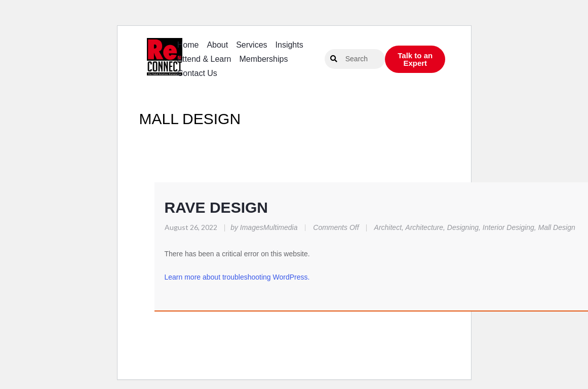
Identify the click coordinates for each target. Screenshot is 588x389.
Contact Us (197, 73)
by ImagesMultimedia (262, 227)
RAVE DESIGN (216, 207)
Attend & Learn (204, 59)
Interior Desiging (508, 227)
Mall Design (557, 227)
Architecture (424, 227)
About (217, 45)
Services (251, 45)
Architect (388, 227)
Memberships (263, 59)
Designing (463, 227)
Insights (289, 45)
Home (188, 45)
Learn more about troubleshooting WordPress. (237, 277)
